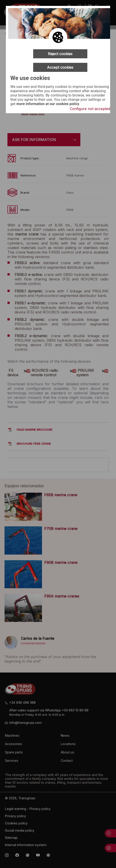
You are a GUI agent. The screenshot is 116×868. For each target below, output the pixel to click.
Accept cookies (60, 67)
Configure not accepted (90, 109)
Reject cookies (60, 54)
